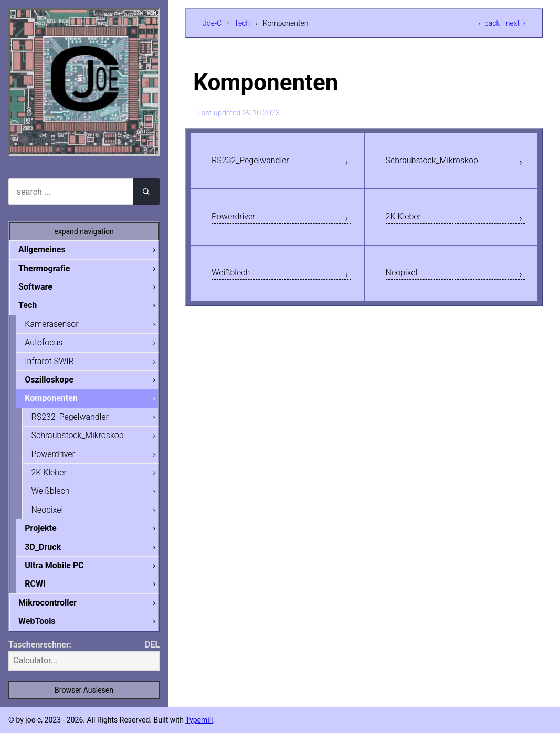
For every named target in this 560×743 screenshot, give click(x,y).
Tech (242, 23)
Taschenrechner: (40, 655)
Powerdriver (239, 221)
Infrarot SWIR (57, 364)
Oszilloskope (57, 383)
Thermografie (52, 269)
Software (44, 288)
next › (516, 23)
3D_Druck (51, 555)
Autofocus (52, 345)
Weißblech (235, 281)
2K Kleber (408, 221)
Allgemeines (50, 250)
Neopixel (406, 281)
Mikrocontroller (56, 613)
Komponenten (59, 402)
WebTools (45, 631)
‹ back (489, 23)
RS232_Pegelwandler (260, 162)
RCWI (43, 593)
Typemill (199, 730)
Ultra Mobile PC (62, 574)
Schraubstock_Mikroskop (443, 162)
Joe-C (212, 23)
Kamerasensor (60, 326)
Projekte (49, 536)
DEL (152, 655)
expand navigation (84, 231)
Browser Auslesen (84, 700)
